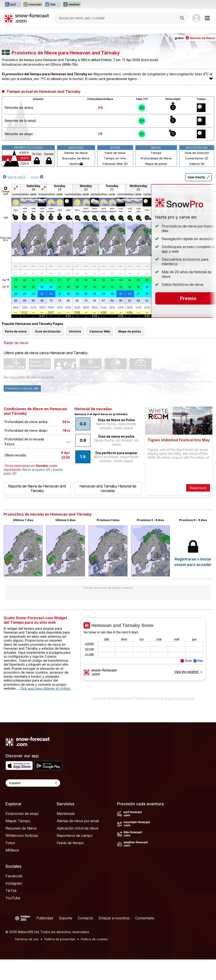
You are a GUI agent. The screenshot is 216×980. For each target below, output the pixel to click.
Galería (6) (197, 164)
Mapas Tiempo (18, 821)
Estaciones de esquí (22, 814)
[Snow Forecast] (27, 18)
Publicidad (45, 918)
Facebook (14, 876)
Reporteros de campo (75, 835)
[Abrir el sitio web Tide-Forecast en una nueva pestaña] (53, 5)
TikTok (11, 891)
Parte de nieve (115, 153)
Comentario (145, 918)
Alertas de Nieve (76, 153)
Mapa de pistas (156, 164)
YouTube (13, 898)
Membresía (66, 814)
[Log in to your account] (196, 18)
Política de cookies (94, 939)
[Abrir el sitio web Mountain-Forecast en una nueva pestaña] (33, 5)
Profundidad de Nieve (156, 158)
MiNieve (12, 850)
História (76, 164)
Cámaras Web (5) (115, 164)
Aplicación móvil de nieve (78, 828)
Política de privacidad (60, 939)
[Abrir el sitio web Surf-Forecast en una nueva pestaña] (13, 5)
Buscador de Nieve (76, 158)
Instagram (14, 883)
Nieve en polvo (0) (36, 470)
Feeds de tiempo (70, 843)
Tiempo (156, 153)
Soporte (65, 918)
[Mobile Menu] (207, 18)
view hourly (199, 177)
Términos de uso (27, 939)
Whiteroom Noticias (22, 835)
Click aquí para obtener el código (45, 688)
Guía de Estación (197, 153)
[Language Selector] (33, 783)
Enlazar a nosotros (114, 918)
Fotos (10, 843)
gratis (195, 38)
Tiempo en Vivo (115, 158)
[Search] (182, 18)
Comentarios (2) (197, 158)
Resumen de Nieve (21, 828)
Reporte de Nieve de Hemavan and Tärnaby (37, 488)
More (6, 240)
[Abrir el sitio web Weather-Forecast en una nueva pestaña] (72, 5)
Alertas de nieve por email (78, 821)
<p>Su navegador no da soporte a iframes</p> (143, 656)
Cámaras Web (100, 331)
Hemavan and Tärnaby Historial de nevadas (108, 488)
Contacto (85, 918)
